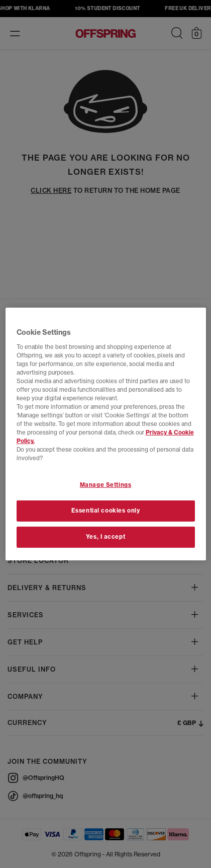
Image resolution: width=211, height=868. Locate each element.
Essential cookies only (106, 511)
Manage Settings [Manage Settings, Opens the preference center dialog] (106, 485)
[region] (106, 434)
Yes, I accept (105, 537)
